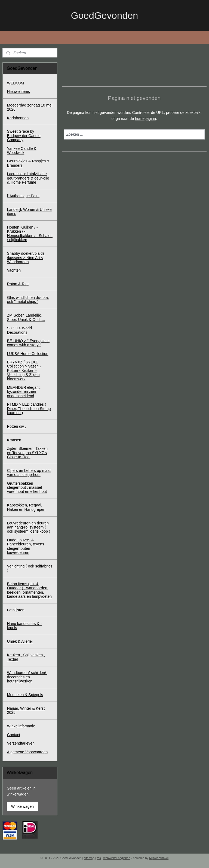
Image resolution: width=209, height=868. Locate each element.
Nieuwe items (19, 92)
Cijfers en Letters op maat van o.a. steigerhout (29, 473)
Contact (14, 735)
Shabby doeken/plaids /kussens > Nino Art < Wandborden (26, 258)
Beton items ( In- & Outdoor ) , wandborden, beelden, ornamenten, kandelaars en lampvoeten (29, 590)
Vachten (14, 270)
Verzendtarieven (21, 743)
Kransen (14, 440)
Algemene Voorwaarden (27, 752)
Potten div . (17, 426)
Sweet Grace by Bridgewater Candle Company (24, 136)
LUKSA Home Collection (28, 354)
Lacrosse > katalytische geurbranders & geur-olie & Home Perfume (28, 178)
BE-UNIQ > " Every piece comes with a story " (28, 343)
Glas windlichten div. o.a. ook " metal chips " (28, 300)
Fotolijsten (16, 610)
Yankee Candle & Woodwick (22, 151)
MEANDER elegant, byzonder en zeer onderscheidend (24, 392)
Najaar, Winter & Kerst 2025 (26, 710)
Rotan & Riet (18, 284)
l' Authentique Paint (23, 196)
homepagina (145, 119)
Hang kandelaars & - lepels (24, 626)
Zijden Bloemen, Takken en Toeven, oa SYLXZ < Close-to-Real (27, 453)
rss (99, 858)
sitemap (89, 858)
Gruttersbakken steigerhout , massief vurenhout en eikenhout (27, 488)
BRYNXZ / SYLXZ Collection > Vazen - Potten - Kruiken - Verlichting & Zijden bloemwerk (24, 371)
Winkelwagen (22, 806)
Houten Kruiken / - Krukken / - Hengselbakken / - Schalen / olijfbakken (30, 233)
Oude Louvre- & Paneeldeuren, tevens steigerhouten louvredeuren (26, 546)
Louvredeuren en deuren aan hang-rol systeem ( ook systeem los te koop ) (29, 527)
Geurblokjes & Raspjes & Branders (28, 163)
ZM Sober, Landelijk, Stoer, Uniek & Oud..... (26, 317)
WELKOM (16, 83)
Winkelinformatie (21, 726)
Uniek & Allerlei (20, 641)
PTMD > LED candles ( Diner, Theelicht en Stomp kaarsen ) (29, 409)
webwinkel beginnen (117, 858)
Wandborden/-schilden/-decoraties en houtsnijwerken (27, 677)
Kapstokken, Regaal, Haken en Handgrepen (26, 507)
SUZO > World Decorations (19, 330)
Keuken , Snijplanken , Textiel (26, 657)
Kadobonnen (18, 118)
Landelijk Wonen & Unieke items (29, 212)
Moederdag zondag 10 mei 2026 (30, 107)
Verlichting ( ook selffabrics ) (30, 568)
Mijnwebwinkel (159, 858)
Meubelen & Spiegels (25, 695)
